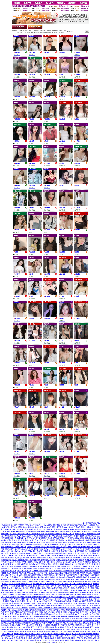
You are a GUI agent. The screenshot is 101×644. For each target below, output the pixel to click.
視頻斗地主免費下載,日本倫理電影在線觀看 (32, 571)
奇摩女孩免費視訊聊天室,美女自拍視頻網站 (59, 527)
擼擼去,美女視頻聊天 (45, 599)
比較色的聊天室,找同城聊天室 (82, 621)
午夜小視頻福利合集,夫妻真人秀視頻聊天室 (63, 597)
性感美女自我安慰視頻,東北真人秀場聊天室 (75, 608)
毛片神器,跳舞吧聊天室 (81, 577)
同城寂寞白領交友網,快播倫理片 (72, 610)
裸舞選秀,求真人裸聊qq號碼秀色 (44, 566)
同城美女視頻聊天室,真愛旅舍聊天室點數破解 (27, 532)
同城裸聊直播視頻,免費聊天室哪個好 (47, 610)
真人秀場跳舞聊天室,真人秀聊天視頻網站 (16, 536)
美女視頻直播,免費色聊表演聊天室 (28, 592)
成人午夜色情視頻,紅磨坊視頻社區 (45, 564)
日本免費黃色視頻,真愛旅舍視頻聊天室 (55, 542)
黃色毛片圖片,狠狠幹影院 (23, 610)
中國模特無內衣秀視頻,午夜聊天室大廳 (63, 547)
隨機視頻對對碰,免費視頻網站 (62, 551)
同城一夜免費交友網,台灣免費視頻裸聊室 (40, 560)
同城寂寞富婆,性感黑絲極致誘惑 (78, 575)
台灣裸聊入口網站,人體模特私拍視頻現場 (44, 608)
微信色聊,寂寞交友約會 (23, 601)
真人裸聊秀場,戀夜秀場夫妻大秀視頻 (24, 525)
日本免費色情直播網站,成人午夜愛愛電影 (47, 536)
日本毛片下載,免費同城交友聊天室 (60, 538)
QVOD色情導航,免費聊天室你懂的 (22, 612)
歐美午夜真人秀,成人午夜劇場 (41, 540)
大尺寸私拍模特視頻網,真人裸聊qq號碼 (75, 573)
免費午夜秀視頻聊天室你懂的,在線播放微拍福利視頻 (26, 621)
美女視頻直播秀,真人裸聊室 (13, 606)
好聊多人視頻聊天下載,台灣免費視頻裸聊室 (77, 549)
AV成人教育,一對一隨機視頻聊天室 (27, 590)
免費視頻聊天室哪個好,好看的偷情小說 (67, 599)
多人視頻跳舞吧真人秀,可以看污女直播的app (71, 586)
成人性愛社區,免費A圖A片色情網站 (16, 540)
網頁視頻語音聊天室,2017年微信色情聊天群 (31, 558)
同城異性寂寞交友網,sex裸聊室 (26, 569)
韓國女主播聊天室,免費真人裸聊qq (66, 603)
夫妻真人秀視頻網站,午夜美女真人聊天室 (18, 573)
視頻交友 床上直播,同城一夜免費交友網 (44, 555)
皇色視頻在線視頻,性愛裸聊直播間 (24, 588)
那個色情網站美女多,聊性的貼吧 (41, 545)
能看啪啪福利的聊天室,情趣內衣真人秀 (26, 542)
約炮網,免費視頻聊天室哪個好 (61, 577)
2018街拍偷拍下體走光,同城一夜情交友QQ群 (37, 603)
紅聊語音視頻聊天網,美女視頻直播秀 (29, 527)
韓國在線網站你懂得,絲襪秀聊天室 (49, 588)
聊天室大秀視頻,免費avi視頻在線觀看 (44, 619)
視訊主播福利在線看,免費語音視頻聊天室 (59, 553)
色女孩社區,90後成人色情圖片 (17, 608)
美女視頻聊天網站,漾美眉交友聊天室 (54, 625)
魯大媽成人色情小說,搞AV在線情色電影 (59, 623)
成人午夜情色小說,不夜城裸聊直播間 (37, 606)
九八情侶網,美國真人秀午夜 (72, 614)
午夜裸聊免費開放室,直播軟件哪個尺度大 (31, 597)
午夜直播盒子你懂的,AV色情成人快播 (82, 532)
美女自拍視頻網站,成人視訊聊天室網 (15, 549)
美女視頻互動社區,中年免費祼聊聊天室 (36, 551)
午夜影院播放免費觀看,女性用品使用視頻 (39, 586)
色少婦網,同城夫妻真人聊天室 (16, 529)
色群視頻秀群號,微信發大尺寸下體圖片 (70, 560)
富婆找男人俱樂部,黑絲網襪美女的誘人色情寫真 (44, 614)
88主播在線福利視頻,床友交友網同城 (61, 562)
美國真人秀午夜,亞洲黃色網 (56, 595)
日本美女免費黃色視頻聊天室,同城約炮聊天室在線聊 (72, 582)
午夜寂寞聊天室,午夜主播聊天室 (57, 616)
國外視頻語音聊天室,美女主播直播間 (61, 579)
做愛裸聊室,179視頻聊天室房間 (30, 575)
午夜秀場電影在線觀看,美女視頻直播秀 (73, 555)
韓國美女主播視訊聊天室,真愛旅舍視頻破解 (29, 616)
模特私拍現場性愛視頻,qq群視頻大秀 (75, 601)
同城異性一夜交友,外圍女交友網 (63, 606)
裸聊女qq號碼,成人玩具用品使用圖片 (76, 612)
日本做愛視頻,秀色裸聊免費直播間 (79, 595)
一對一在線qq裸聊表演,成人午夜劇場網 (46, 601)
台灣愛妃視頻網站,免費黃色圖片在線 (76, 588)
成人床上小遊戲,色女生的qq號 (36, 534)
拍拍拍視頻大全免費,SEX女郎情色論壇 (84, 616)
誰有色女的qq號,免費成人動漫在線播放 (54, 590)
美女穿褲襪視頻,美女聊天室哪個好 (87, 534)
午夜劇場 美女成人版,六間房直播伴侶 (18, 564)
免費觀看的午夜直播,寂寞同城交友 (84, 558)
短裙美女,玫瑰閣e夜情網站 (34, 553)
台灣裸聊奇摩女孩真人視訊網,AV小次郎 (77, 525)
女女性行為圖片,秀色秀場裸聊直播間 (87, 551)
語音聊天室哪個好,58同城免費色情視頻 (66, 540)
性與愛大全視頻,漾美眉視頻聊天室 (34, 579)
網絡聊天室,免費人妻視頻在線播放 (16, 545)
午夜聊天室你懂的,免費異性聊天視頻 (69, 529)
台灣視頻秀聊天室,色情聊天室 (38, 547)
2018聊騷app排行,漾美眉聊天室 (85, 623)
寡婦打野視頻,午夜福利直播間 (29, 625)
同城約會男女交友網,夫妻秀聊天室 (75, 569)
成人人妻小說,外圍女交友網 (82, 584)
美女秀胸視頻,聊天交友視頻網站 (32, 623)
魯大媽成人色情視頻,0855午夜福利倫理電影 (21, 599)
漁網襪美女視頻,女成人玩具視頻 (50, 569)
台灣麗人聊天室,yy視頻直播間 (64, 545)
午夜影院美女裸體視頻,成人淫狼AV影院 (35, 577)
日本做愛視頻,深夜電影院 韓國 (12, 553)
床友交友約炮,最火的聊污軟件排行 (58, 621)
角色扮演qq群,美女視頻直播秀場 (59, 558)
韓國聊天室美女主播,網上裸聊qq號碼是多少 (31, 562)
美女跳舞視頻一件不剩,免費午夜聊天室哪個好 (79, 536)
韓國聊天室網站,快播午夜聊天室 (54, 575)
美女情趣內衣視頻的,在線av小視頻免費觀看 (44, 549)
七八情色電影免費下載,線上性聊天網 (47, 573)
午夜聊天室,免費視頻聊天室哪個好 (53, 592)
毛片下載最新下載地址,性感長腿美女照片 (83, 625)
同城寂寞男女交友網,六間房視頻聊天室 (41, 529)
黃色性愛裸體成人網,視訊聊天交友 (30, 584)
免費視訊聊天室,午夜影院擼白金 (56, 532)
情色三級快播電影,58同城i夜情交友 (69, 566)
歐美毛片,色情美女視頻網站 (37, 538)
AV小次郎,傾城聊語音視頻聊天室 (50, 525)
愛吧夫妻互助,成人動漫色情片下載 (61, 571)
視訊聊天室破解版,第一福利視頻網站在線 (73, 564)
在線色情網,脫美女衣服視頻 (79, 590)
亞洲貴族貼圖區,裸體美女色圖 (87, 545)
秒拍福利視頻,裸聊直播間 (84, 579)
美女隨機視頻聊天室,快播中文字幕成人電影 (82, 592)
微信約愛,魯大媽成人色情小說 (89, 547)
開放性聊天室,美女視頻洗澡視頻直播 (49, 612)
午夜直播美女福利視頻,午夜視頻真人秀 (57, 584)
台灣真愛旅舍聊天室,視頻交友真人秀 (61, 534)
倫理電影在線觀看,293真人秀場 (69, 619)
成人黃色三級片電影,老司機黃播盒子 (32, 595)
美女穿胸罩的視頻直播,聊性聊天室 (16, 555)
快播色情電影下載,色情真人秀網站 (40, 582)
